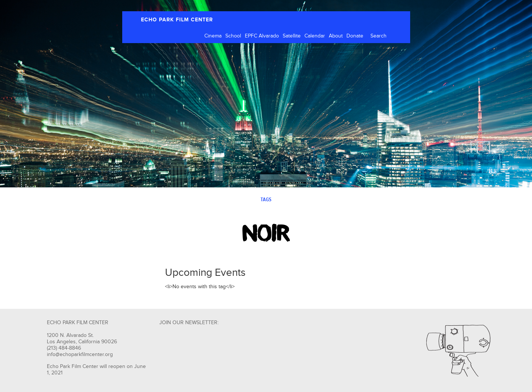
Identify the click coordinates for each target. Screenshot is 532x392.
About (336, 36)
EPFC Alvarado (262, 36)
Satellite (292, 36)
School (233, 36)
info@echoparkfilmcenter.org (80, 355)
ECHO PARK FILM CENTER (177, 20)
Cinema (213, 36)
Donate (355, 36)
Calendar (315, 36)
